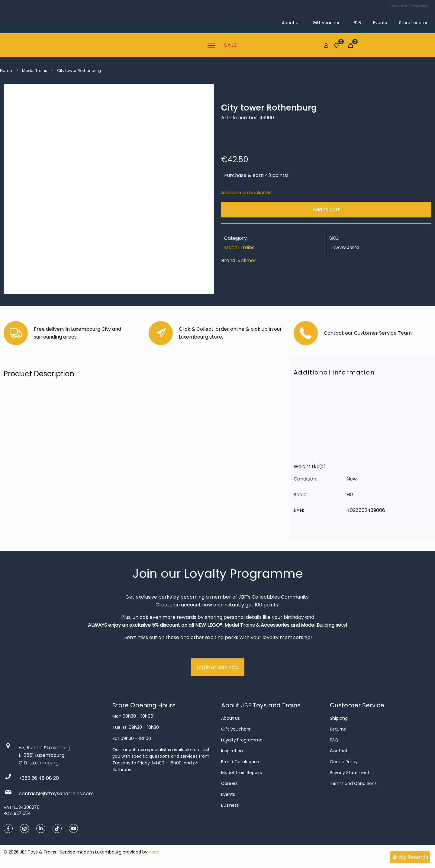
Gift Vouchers (236, 729)
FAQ (334, 740)
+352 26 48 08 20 (39, 778)
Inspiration (232, 751)
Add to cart (326, 209)
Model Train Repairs (242, 773)
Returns (338, 729)
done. (155, 852)
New (426, 432)
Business (230, 805)
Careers (229, 783)
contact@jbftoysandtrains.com (56, 794)
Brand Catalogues (240, 762)
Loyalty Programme (242, 740)
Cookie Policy (344, 762)
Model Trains (35, 71)
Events (228, 794)
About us (230, 718)
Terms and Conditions (353, 783)
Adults (424, 405)
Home (6, 71)
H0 (428, 444)
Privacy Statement (350, 773)
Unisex (424, 420)
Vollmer (247, 260)
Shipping (339, 718)
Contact (339, 751)
